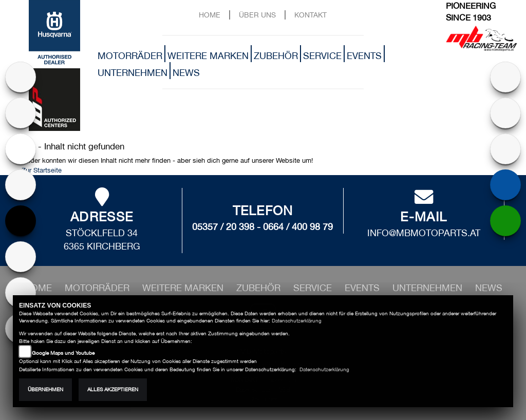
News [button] (186, 73)
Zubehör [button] (276, 56)
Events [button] (364, 56)
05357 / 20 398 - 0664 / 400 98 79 (262, 227)
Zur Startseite (42, 170)
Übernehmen (45, 389)
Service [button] (322, 56)
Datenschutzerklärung (297, 321)
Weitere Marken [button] (208, 56)
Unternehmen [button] (133, 73)
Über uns (257, 15)
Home (210, 15)
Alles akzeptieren (113, 389)
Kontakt (311, 15)
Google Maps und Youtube (63, 353)
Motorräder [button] (130, 56)
